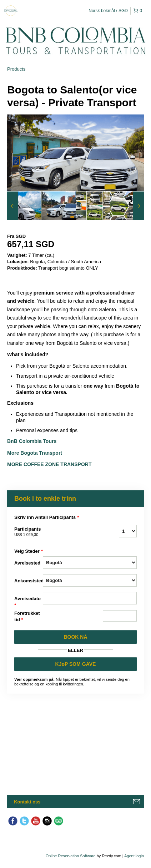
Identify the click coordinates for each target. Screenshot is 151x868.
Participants (29, 532)
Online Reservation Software (71, 856)
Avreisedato (27, 602)
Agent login (134, 856)
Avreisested (27, 563)
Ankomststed (29, 581)
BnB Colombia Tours (32, 441)
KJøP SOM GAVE (76, 664)
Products (16, 69)
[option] (24, 206)
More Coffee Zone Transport (50, 464)
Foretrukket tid (27, 617)
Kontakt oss (27, 802)
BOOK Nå (75, 637)
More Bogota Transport (35, 453)
